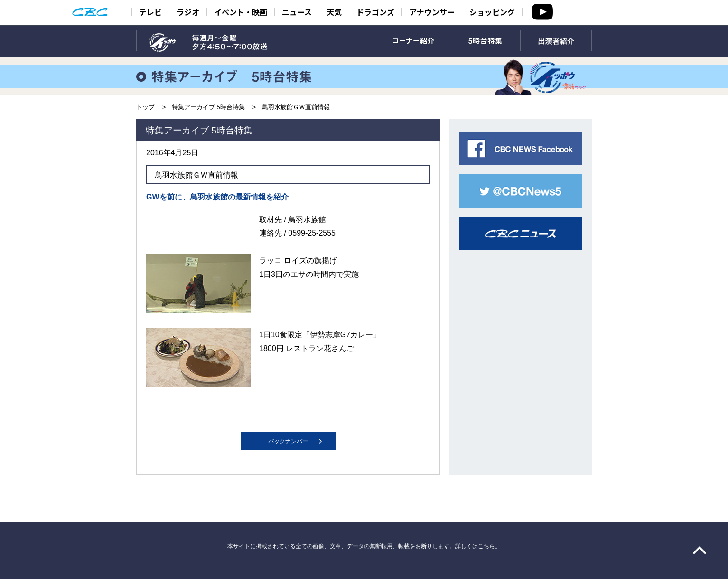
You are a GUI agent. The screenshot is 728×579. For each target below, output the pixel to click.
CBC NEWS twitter (521, 191)
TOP (160, 41)
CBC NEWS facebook (521, 148)
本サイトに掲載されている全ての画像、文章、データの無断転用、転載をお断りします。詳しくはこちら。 (364, 546)
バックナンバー (288, 441)
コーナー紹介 (414, 41)
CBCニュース (521, 234)
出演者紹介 (556, 41)
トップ (145, 107)
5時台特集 (485, 41)
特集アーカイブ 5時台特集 (208, 107)
